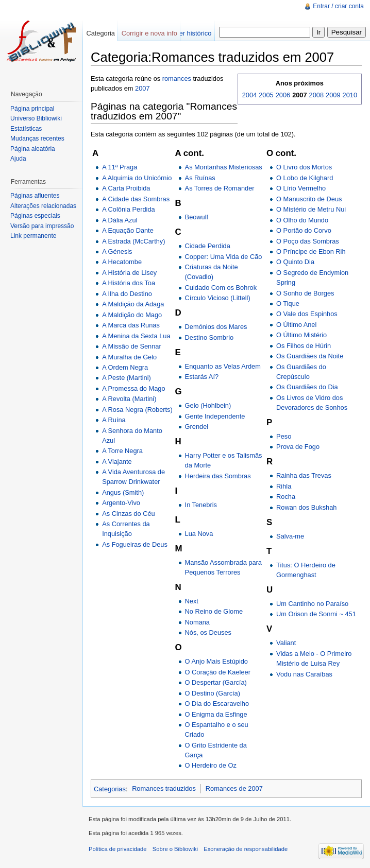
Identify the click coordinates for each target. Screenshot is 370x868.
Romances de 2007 (234, 788)
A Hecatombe (122, 262)
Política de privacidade (118, 849)
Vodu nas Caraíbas (304, 674)
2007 (142, 88)
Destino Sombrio (209, 337)
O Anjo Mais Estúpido (216, 661)
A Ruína (114, 420)
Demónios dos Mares (216, 327)
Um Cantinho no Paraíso (312, 604)
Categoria (100, 33)
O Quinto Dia (295, 262)
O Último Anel (296, 325)
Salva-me (290, 536)
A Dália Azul (120, 220)
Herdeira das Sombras (218, 476)
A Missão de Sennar (132, 346)
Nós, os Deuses (208, 632)
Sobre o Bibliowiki (175, 849)
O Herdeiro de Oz (211, 765)
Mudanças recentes (37, 138)
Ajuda (18, 159)
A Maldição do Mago (132, 315)
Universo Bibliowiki (36, 118)
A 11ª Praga (120, 167)
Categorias (110, 788)
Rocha (286, 497)
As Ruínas (200, 178)
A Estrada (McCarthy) (133, 241)
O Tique (288, 303)
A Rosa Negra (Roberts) (137, 410)
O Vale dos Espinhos (307, 314)
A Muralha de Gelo (129, 357)
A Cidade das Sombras (136, 199)
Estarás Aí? (202, 377)
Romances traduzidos (164, 788)
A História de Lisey (129, 273)
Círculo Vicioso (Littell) (218, 298)
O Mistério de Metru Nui (311, 209)
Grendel (197, 427)
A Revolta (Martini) (129, 399)
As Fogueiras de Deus (135, 544)
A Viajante (117, 462)
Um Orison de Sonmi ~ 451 (316, 614)
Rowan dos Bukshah (306, 507)
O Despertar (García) (216, 682)
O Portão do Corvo (304, 230)
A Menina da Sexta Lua (136, 336)
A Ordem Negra (125, 367)
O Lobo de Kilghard (305, 178)
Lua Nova (199, 534)
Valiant (286, 643)
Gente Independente (215, 416)
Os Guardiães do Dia (307, 387)
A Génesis (117, 251)
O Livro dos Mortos (304, 167)
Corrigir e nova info (149, 33)
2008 (316, 95)
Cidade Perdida (208, 246)
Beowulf (197, 217)
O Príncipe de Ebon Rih (311, 251)
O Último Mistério (301, 335)
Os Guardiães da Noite (310, 356)
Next (192, 601)
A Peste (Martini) (127, 378)
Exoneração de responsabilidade (246, 849)
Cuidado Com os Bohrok (221, 288)
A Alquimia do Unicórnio (137, 178)
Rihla (284, 486)
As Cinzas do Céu (128, 514)
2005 (266, 95)
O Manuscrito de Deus (309, 199)
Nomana (197, 622)
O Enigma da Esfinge (216, 714)
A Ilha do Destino (127, 294)
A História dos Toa (129, 283)
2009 (333, 95)
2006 (283, 95)
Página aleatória (33, 149)
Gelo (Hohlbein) (208, 405)
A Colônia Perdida (128, 209)
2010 (350, 95)
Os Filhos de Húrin (304, 346)
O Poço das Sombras (308, 241)
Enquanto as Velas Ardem (223, 366)
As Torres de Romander (220, 188)
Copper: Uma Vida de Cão (224, 257)
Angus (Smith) (123, 492)
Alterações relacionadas (43, 206)
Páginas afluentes (35, 196)
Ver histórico (193, 33)
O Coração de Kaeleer (218, 672)
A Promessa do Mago (133, 388)
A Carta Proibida (126, 188)
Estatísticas (26, 129)
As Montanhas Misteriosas (224, 167)
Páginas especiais (35, 216)
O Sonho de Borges (305, 293)
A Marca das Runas (131, 325)
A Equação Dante (128, 230)
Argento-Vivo (121, 503)
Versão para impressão (42, 226)
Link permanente (33, 236)
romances (177, 79)
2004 (249, 95)
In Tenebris (201, 505)
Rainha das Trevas (304, 475)
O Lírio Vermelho (301, 188)
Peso (284, 436)
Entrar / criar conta (338, 6)
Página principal (32, 109)
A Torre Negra (122, 451)
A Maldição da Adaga (133, 304)
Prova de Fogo (298, 447)
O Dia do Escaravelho (217, 704)
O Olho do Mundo (302, 220)
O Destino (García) (213, 693)
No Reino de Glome (214, 611)
